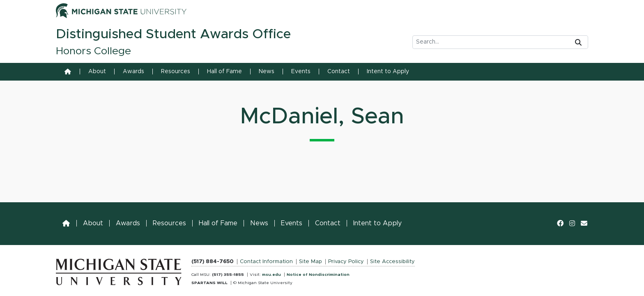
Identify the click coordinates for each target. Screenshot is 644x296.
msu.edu (271, 275)
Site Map (310, 262)
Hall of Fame (224, 72)
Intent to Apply (388, 72)
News (267, 72)
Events (301, 72)
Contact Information (266, 262)
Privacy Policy (346, 262)
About (97, 72)
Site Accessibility (392, 262)
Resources (176, 72)
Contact (339, 72)
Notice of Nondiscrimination (318, 275)
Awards (133, 72)
